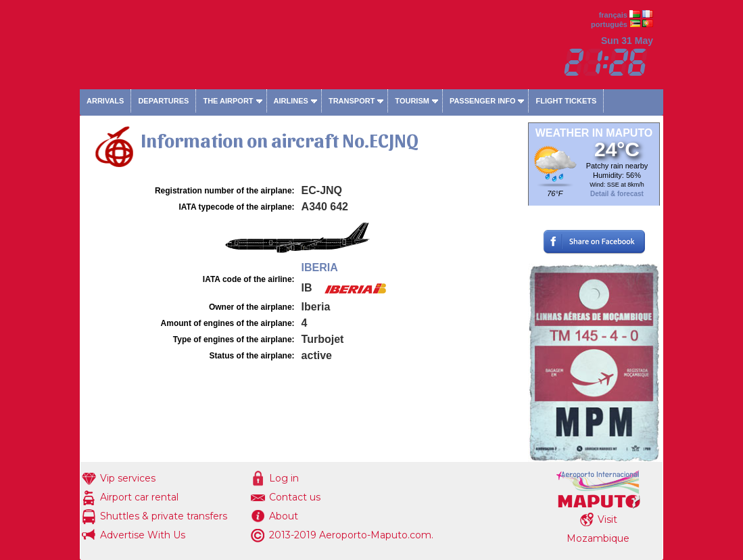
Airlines (291, 101)
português (609, 24)
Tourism (412, 101)
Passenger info (483, 101)
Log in (284, 478)
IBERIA (320, 267)
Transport (352, 101)
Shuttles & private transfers (164, 516)
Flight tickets (566, 101)
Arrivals (105, 101)
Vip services (128, 478)
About (284, 516)
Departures (163, 101)
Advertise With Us (143, 535)
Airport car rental (139, 497)
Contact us (295, 497)
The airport (228, 101)
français (613, 15)
